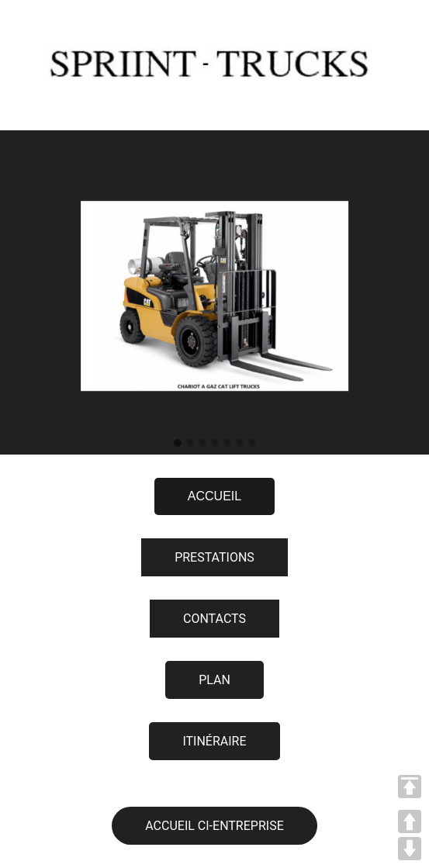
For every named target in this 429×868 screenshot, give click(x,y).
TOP (410, 787)
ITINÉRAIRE (214, 741)
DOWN (410, 849)
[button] (178, 444)
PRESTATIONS (214, 557)
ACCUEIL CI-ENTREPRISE (214, 826)
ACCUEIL (214, 496)
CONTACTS (214, 619)
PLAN (214, 680)
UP (410, 821)
